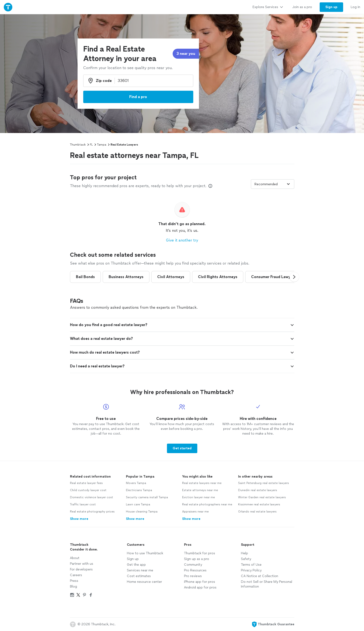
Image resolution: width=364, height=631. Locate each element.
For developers (81, 569)
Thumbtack (78, 145)
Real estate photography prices (92, 512)
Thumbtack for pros (200, 553)
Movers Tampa (136, 483)
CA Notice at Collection (260, 576)
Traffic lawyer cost (83, 504)
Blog (74, 586)
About (75, 558)
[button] (294, 277)
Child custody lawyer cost (88, 490)
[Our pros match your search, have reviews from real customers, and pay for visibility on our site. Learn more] (210, 186)
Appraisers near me (195, 512)
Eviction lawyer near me (198, 497)
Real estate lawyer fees (86, 483)
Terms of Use (251, 565)
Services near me (140, 570)
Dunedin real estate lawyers (258, 490)
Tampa (102, 145)
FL (91, 145)
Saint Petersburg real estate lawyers (263, 483)
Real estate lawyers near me (202, 483)
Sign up (133, 559)
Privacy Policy (251, 570)
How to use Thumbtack (145, 553)
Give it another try (182, 240)
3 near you (186, 54)
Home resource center (144, 582)
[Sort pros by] (273, 184)
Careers (76, 575)
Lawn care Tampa (138, 504)
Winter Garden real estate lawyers (262, 497)
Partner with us (82, 564)
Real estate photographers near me (207, 504)
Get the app (136, 565)
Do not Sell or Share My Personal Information (267, 584)
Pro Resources (195, 570)
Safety (246, 559)
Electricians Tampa (139, 490)
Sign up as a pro (197, 559)
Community (193, 565)
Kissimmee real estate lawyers (259, 504)
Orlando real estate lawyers (257, 512)
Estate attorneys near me (200, 490)
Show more (79, 519)
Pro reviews (193, 576)
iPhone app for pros (200, 582)
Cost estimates (139, 576)
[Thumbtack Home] (8, 7)
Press (74, 581)
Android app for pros (200, 587)
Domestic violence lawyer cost (92, 497)
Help (244, 553)
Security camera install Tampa (147, 497)
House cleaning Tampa (142, 512)
